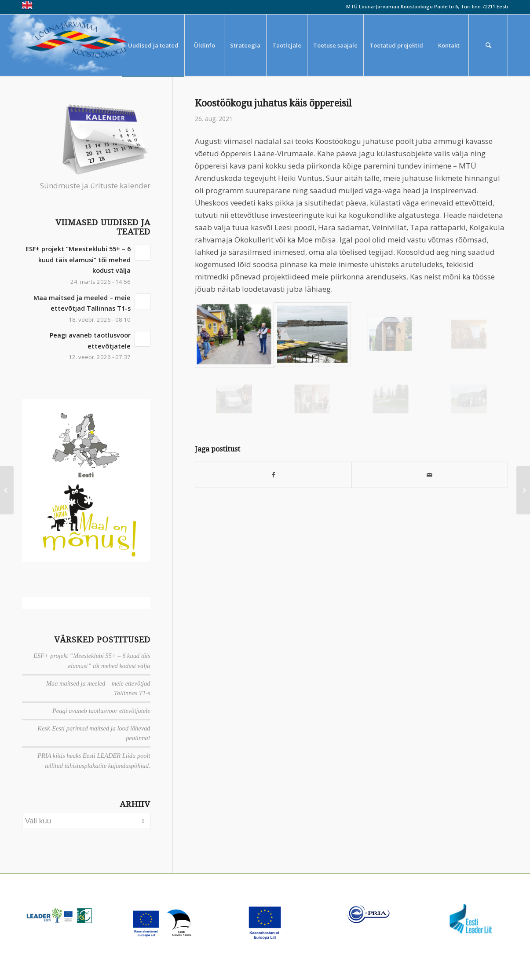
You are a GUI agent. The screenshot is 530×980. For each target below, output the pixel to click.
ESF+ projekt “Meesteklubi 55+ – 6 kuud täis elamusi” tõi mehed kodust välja (78, 260)
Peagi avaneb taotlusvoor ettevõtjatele (101, 711)
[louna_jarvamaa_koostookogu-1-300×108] (83, 45)
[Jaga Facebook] (273, 475)
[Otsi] (488, 45)
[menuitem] (153, 45)
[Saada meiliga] (430, 475)
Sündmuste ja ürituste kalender (95, 185)
